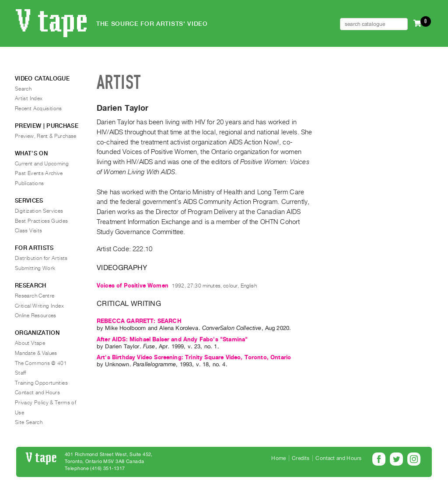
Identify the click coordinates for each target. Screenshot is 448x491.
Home (278, 458)
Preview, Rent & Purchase (46, 136)
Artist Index (29, 98)
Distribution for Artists (41, 258)
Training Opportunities (41, 383)
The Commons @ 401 (41, 363)
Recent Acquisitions (38, 109)
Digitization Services (39, 211)
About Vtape (30, 343)
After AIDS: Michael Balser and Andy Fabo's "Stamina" (172, 339)
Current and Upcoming (42, 164)
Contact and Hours (37, 393)
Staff (21, 373)
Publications (29, 183)
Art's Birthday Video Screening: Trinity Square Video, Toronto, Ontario (194, 357)
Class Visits (28, 231)
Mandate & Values (36, 353)
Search (23, 89)
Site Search (29, 422)
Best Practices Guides (42, 221)
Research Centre (35, 296)
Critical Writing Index (39, 306)
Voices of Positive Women (133, 286)
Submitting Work (35, 268)
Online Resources (36, 316)
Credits (301, 458)
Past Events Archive (39, 173)
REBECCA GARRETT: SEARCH (139, 321)
